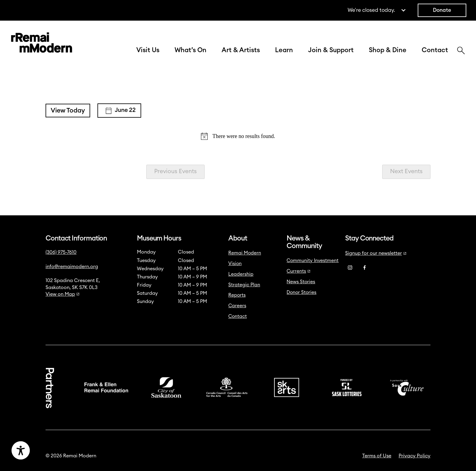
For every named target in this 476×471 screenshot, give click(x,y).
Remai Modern (245, 253)
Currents (299, 271)
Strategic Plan (244, 285)
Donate (442, 10)
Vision (235, 264)
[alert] (238, 136)
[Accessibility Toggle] (50, 450)
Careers (237, 306)
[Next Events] (406, 172)
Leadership (241, 274)
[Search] (461, 51)
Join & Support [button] (331, 50)
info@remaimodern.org (72, 267)
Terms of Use (377, 456)
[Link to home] (42, 44)
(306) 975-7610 (61, 252)
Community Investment (313, 261)
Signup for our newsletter (376, 253)
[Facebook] (365, 267)
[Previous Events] (175, 172)
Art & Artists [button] (241, 50)
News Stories (301, 282)
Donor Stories (301, 292)
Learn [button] (284, 50)
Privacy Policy (415, 456)
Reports (237, 295)
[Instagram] (350, 267)
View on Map (63, 294)
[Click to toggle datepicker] (119, 111)
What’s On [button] (190, 50)
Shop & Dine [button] (388, 50)
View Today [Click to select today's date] (68, 111)
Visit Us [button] (148, 50)
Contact (435, 50)
